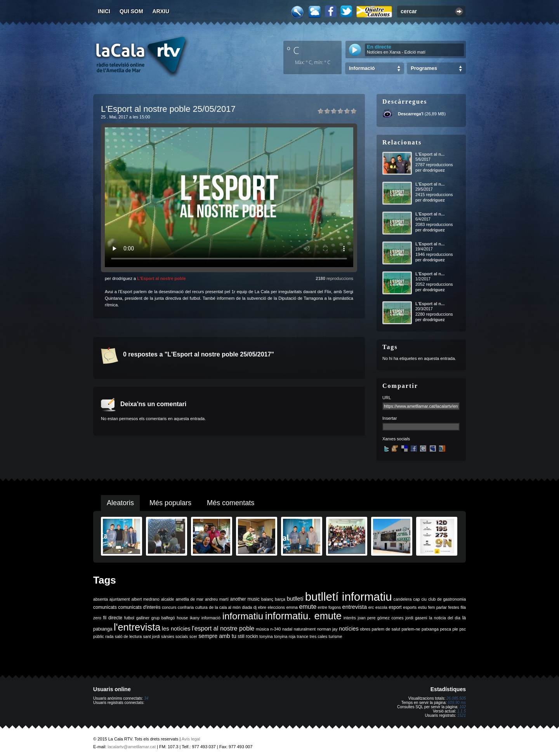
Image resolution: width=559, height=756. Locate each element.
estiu (423, 607)
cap (416, 599)
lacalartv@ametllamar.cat (132, 747)
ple (455, 629)
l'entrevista (137, 627)
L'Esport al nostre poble (161, 278)
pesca (446, 629)
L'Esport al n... (430, 154)
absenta (101, 599)
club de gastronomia (447, 599)
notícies (349, 629)
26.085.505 (456, 698)
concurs (169, 607)
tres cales (318, 636)
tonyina (266, 636)
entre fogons (329, 607)
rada (109, 636)
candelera (403, 599)
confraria (186, 607)
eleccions (276, 607)
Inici (104, 11)
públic (99, 636)
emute (308, 607)
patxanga (430, 629)
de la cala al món (225, 607)
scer (193, 636)
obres (365, 629)
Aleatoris (120, 503)
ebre (262, 607)
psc (463, 629)
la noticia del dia (445, 618)
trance (303, 636)
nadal (287, 629)
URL (387, 398)
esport (395, 607)
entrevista (355, 607)
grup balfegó (163, 618)
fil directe (113, 618)
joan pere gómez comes (381, 618)
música (262, 629)
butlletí (295, 599)
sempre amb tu (217, 636)
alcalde (168, 599)
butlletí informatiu (349, 597)
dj (255, 607)
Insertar (390, 418)
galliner (143, 618)
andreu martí (217, 599)
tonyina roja (285, 636)
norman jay (327, 629)
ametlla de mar (189, 599)
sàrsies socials (174, 636)
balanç (267, 599)
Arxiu (161, 11)
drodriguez (434, 170)
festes (453, 607)
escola (381, 607)
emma (292, 607)
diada (247, 607)
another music (245, 599)
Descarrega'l (411, 114)
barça (280, 599)
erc (371, 607)
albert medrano (146, 599)
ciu (424, 599)
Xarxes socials (396, 439)
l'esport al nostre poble (223, 628)
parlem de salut (386, 629)
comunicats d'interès (139, 607)
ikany (195, 618)
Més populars (170, 503)
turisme (335, 636)
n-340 (275, 629)
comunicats (105, 607)
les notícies (176, 629)
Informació (362, 68)
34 (146, 698)
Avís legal (191, 739)
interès (350, 618)
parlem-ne (411, 629)
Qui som (131, 11)
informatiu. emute (303, 616)
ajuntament (120, 599)
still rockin (248, 636)
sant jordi (152, 636)
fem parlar (437, 607)
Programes (424, 68)
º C (293, 50)
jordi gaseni (416, 618)
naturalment (305, 629)
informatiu (243, 616)
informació (211, 618)
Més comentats (231, 503)
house (182, 618)
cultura (201, 607)
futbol (129, 618)
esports (410, 607)
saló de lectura (128, 636)
